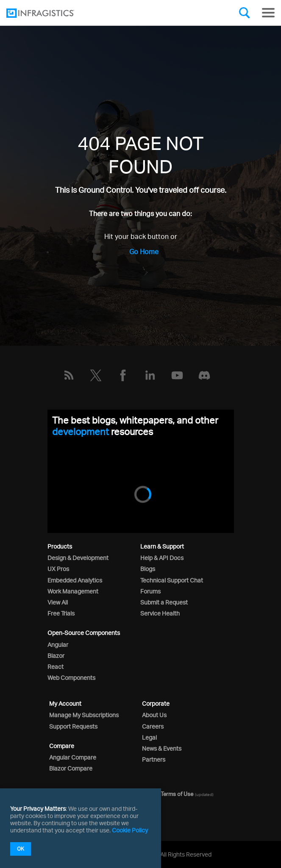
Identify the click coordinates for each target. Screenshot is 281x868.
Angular (58, 645)
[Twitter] (96, 375)
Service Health (160, 613)
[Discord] (204, 375)
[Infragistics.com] (49, 13)
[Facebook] (123, 375)
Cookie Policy (130, 830)
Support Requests (73, 726)
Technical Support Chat (172, 580)
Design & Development (78, 558)
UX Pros (58, 569)
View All (58, 602)
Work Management (73, 591)
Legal (149, 737)
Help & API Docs (162, 558)
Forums (150, 591)
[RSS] (69, 375)
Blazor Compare (71, 768)
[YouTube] (177, 375)
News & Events (162, 748)
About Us (154, 715)
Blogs (148, 569)
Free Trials (61, 613)
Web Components (71, 678)
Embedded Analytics (75, 580)
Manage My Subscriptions (84, 715)
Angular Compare (73, 757)
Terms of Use (177, 794)
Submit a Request (164, 602)
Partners (154, 759)
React (56, 667)
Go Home (144, 252)
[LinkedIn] (150, 375)
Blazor (56, 656)
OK (21, 849)
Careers (153, 726)
